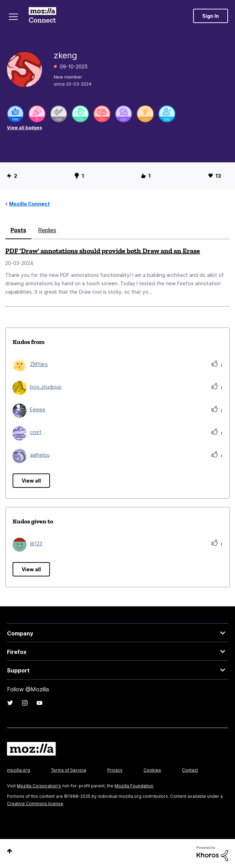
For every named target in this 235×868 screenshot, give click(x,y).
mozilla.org (19, 770)
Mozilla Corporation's (39, 786)
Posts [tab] (18, 230)
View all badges (24, 128)
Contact (190, 770)
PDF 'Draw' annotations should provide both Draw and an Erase (103, 251)
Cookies (152, 770)
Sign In (211, 16)
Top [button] (10, 851)
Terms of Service (69, 770)
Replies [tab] (47, 230)
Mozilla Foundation (134, 786)
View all (31, 481)
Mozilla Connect (42, 16)
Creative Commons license (35, 804)
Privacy (115, 770)
